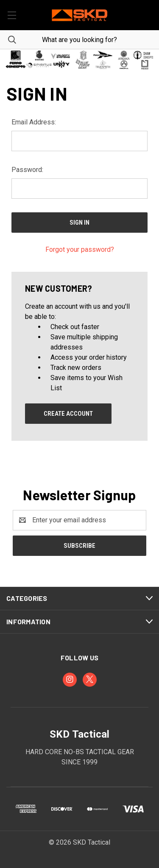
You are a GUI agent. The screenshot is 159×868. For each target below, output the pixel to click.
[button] (79, 60)
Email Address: (34, 122)
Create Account (68, 414)
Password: (27, 170)
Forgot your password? (80, 249)
